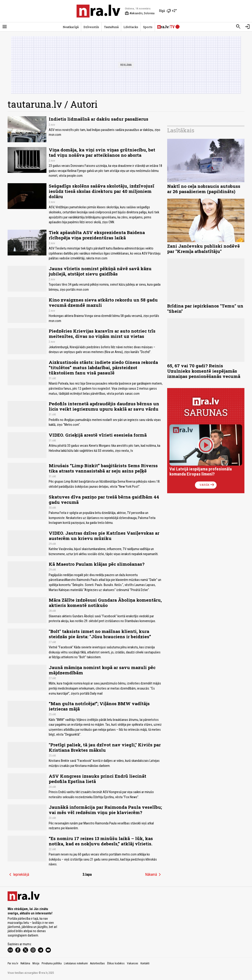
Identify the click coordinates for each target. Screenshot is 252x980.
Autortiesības (97, 963)
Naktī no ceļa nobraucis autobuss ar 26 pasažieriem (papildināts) (204, 189)
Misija (36, 963)
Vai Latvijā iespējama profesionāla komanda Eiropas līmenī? (201, 471)
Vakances (133, 963)
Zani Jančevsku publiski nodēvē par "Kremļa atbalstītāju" (203, 249)
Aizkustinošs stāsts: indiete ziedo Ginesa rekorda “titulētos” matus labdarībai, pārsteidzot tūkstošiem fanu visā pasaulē (103, 367)
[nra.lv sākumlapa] (98, 11)
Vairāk (207, 485)
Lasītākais (181, 130)
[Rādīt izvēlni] (5, 27)
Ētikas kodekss (116, 963)
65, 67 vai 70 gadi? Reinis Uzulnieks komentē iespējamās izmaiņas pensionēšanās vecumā (204, 371)
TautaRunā (111, 27)
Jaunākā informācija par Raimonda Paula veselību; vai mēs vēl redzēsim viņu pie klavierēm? (105, 810)
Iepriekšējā (18, 875)
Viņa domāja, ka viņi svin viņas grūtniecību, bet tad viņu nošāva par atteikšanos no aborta (102, 152)
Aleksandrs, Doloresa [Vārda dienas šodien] (140, 13)
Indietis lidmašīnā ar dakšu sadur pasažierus (99, 119)
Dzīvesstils (91, 27)
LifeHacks (131, 27)
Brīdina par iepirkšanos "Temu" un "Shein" (205, 308)
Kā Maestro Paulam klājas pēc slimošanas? (97, 564)
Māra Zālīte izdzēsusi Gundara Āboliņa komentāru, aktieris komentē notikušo (105, 603)
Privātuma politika (52, 963)
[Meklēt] (238, 27)
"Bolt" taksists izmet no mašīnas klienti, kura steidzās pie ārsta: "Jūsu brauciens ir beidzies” (100, 634)
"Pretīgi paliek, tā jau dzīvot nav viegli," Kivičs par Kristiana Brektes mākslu (105, 747)
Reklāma (25, 963)
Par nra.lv (13, 963)
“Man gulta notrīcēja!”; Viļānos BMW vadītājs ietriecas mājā (99, 706)
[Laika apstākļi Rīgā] (168, 11)
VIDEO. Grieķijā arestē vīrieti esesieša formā (98, 435)
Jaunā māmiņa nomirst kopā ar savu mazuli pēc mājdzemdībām (102, 670)
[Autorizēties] (247, 27)
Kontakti (145, 963)
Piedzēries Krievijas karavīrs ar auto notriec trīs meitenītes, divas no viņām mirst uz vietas (102, 333)
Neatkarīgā (71, 27)
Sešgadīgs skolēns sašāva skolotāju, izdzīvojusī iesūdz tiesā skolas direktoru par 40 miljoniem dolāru (102, 191)
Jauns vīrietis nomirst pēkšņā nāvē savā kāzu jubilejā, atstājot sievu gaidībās (100, 271)
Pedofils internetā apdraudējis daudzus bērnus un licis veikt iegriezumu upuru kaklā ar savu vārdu (104, 406)
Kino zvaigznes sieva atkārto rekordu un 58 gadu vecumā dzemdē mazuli (103, 302)
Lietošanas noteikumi (76, 963)
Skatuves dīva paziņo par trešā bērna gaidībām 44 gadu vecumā (104, 499)
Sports (148, 27)
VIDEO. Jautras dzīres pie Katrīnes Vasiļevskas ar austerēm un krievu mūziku (104, 536)
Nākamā (154, 875)
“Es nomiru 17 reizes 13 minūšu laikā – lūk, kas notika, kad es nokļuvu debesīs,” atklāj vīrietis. (101, 841)
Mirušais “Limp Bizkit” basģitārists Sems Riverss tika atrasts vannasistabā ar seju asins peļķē (103, 468)
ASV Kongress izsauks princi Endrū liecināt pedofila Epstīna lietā (97, 779)
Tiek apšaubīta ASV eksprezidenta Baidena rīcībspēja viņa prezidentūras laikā (97, 235)
